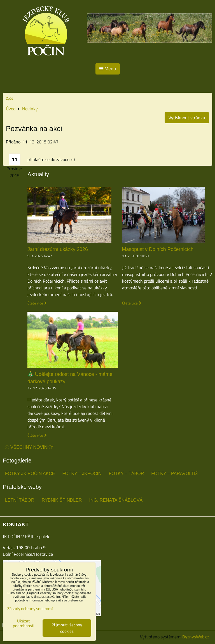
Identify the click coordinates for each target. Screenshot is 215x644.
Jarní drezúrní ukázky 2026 (58, 249)
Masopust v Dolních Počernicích (158, 249)
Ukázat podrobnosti (24, 623)
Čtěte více (35, 303)
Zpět (10, 98)
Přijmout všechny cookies (67, 628)
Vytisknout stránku (187, 118)
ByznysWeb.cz (196, 637)
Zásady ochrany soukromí (30, 609)
